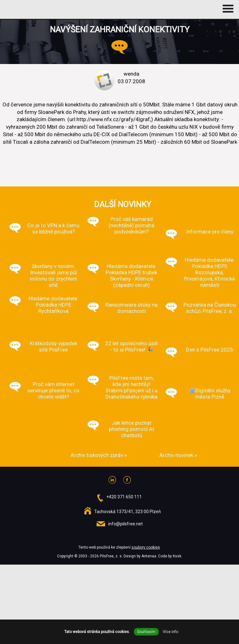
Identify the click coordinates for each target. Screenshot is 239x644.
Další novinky (123, 204)
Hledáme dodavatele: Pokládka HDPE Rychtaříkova (53, 305)
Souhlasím (146, 632)
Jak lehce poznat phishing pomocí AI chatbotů (131, 429)
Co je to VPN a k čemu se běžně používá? (53, 228)
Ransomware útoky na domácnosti (131, 308)
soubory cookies (146, 547)
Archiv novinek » (178, 455)
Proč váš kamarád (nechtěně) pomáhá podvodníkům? (131, 225)
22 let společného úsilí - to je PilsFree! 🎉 (131, 346)
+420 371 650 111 (124, 497)
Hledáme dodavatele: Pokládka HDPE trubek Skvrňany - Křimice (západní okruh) (131, 276)
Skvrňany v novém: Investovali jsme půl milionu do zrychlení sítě (53, 276)
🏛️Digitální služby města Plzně (210, 394)
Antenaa (149, 556)
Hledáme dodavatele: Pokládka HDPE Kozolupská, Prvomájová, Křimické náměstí (210, 272)
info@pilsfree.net (125, 524)
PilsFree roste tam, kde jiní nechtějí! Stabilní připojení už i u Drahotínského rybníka (131, 387)
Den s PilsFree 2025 (210, 350)
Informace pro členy (210, 232)
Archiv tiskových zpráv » (99, 455)
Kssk (177, 556)
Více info (170, 632)
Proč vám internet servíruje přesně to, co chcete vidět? (53, 390)
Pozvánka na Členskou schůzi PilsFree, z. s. (210, 308)
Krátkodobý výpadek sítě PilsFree (53, 346)
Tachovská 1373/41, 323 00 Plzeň (127, 512)
